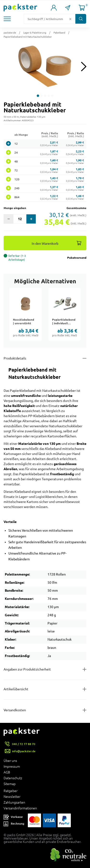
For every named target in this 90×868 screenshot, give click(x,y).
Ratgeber (11, 791)
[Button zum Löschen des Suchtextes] (70, 19)
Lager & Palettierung (35, 33)
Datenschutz (13, 778)
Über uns (10, 761)
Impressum (12, 766)
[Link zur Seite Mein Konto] (54, 8)
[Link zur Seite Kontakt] (68, 8)
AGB (7, 772)
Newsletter (12, 797)
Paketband (59, 33)
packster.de (10, 33)
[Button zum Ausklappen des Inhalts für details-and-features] (45, 358)
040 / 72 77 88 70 (24, 744)
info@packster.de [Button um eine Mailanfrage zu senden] (24, 751)
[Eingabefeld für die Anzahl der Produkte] (20, 219)
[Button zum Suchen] (81, 19)
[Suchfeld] (46, 19)
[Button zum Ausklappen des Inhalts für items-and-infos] (45, 689)
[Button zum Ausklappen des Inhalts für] (45, 710)
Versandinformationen (20, 808)
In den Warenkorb (45, 243)
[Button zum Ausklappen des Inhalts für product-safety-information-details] (45, 669)
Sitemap (10, 784)
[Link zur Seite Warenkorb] (82, 8)
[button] (8, 19)
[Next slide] (84, 66)
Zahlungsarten (14, 802)
